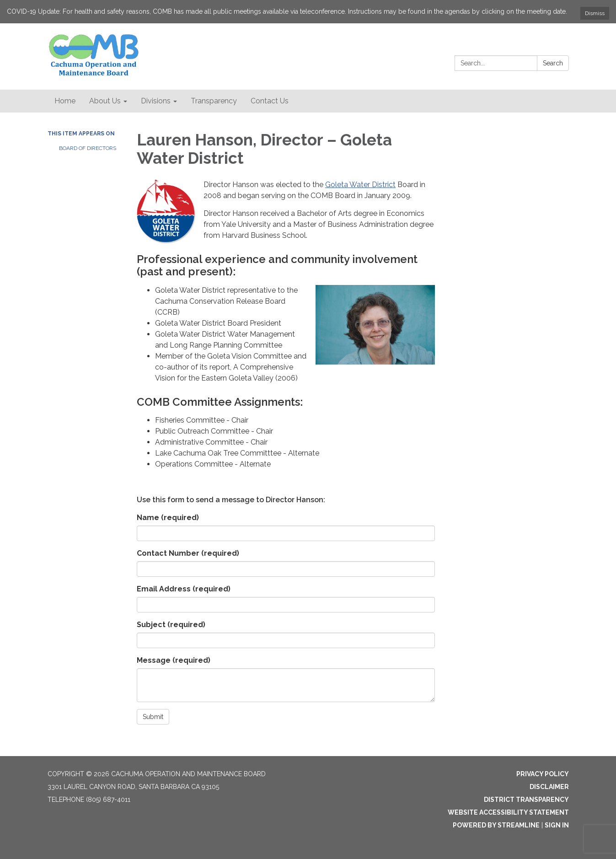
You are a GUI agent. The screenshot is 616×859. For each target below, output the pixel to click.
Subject (171, 625)
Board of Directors (88, 148)
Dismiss (595, 13)
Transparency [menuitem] (214, 101)
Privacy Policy (543, 774)
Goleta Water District (360, 185)
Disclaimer (549, 787)
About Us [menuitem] (105, 101)
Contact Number (188, 553)
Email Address (184, 589)
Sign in (557, 825)
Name (168, 518)
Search (553, 63)
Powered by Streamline (496, 825)
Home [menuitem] (65, 101)
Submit (153, 717)
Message (174, 660)
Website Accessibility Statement (508, 812)
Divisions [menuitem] (156, 101)
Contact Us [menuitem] (270, 101)
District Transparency (526, 800)
